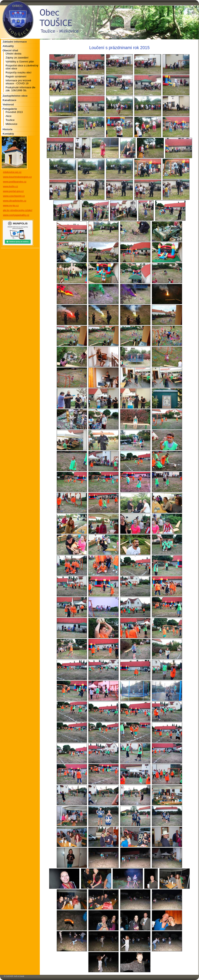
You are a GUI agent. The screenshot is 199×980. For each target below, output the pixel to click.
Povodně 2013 (14, 112)
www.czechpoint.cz (14, 196)
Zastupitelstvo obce (15, 96)
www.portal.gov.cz (13, 191)
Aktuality (8, 46)
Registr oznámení (16, 76)
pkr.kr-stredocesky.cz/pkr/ (18, 210)
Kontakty (8, 134)
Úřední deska (13, 54)
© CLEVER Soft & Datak (14, 976)
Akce (9, 116)
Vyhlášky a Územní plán (20, 62)
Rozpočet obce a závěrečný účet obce (22, 67)
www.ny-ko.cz (11, 206)
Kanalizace (9, 100)
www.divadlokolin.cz (15, 201)
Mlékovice (11, 124)
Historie (8, 129)
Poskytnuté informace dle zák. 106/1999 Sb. (20, 89)
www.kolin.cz (10, 186)
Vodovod (8, 104)
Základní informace (15, 42)
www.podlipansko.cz (15, 182)
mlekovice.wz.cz (12, 172)
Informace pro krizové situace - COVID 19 (18, 82)
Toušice (10, 120)
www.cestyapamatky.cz (16, 215)
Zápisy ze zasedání (17, 58)
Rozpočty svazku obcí (19, 72)
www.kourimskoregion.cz (17, 177)
